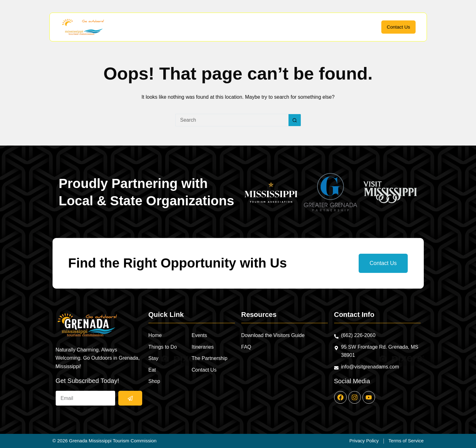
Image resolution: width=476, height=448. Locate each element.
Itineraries (327, 27)
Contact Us (398, 27)
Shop (274, 27)
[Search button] (295, 120)
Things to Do (190, 27)
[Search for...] (232, 120)
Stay (225, 27)
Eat (249, 27)
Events (299, 27)
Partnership (361, 27)
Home (154, 27)
